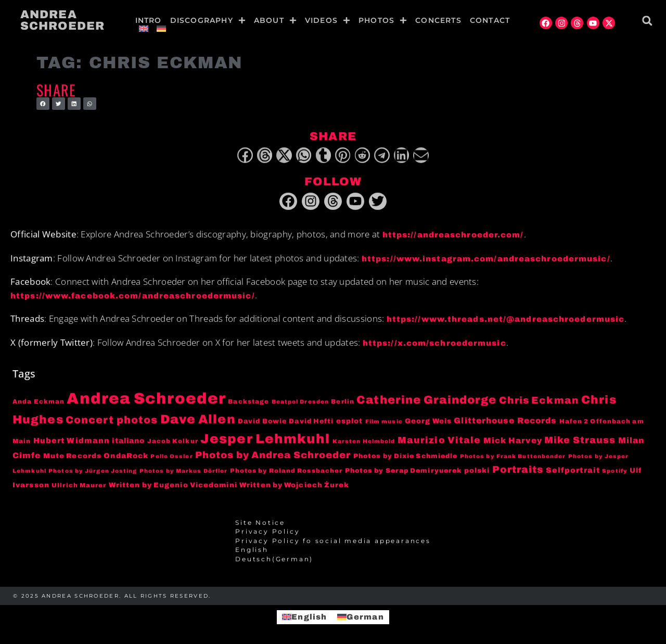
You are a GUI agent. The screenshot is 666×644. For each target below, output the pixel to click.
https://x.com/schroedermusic (434, 346)
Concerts (438, 20)
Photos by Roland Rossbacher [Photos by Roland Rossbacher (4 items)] (286, 474)
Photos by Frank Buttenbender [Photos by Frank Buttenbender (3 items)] (513, 459)
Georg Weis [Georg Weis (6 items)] (428, 424)
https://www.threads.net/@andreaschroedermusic (506, 322)
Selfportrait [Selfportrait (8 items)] (573, 473)
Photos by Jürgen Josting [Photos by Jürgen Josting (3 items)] (93, 474)
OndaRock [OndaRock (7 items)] (126, 458)
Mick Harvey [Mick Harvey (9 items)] (513, 443)
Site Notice (260, 526)
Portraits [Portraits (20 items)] (518, 473)
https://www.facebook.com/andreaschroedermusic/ (133, 298)
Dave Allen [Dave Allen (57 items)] (198, 422)
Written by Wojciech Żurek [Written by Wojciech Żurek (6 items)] (294, 488)
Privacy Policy (267, 535)
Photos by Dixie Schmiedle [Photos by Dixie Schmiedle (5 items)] (406, 459)
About (275, 20)
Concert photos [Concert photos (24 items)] (112, 423)
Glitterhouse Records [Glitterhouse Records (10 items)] (505, 424)
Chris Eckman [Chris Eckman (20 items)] (539, 403)
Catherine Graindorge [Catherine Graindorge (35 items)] (426, 403)
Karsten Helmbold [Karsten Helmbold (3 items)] (364, 444)
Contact (490, 20)
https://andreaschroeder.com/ (453, 238)
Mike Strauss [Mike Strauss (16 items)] (580, 443)
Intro (149, 20)
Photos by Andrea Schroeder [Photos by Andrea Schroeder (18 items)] (273, 458)
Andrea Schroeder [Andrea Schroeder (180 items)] (146, 401)
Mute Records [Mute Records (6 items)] (72, 458)
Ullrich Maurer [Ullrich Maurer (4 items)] (79, 488)
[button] (647, 21)
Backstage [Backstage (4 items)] (248, 405)
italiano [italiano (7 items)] (128, 443)
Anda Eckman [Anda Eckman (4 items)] (39, 405)
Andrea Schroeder (62, 20)
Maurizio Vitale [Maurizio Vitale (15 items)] (439, 443)
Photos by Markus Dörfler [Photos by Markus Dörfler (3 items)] (183, 474)
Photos (383, 20)
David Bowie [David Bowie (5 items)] (262, 424)
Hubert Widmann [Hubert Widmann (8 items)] (72, 443)
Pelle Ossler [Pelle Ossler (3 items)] (171, 459)
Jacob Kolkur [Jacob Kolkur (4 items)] (173, 444)
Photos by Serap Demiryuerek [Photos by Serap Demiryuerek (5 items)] (404, 474)
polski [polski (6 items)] (477, 473)
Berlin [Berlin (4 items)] (343, 405)
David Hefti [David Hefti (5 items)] (311, 424)
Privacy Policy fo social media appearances (333, 544)
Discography (208, 20)
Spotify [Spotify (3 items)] (615, 474)
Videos (328, 20)
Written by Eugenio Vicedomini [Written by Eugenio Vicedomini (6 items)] (173, 488)
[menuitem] (144, 29)
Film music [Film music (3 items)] (384, 425)
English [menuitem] (309, 617)
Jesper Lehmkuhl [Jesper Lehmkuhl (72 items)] (265, 441)
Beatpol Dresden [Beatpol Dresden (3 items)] (300, 405)
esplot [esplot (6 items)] (350, 424)
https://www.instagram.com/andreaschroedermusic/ (486, 261)
